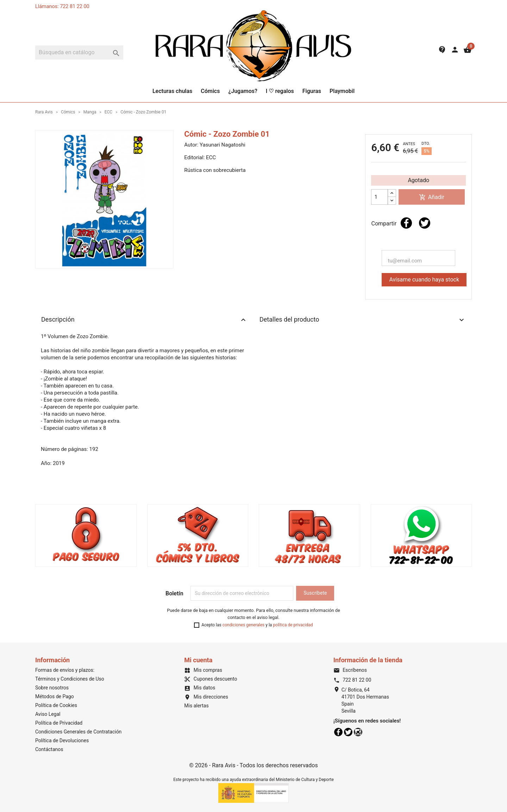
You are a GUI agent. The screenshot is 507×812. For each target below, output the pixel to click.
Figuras (312, 91)
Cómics (210, 91)
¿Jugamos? (243, 91)
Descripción (144, 320)
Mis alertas (196, 706)
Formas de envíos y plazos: (65, 670)
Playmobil (342, 91)
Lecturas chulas (172, 91)
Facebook (338, 732)
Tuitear (425, 223)
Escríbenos (350, 670)
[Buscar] (79, 52)
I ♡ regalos (280, 91)
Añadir (432, 197)
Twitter (348, 732)
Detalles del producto (363, 320)
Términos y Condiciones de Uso (70, 679)
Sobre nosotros (52, 688)
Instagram (358, 732)
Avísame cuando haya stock (424, 280)
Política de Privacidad (59, 723)
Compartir (406, 223)
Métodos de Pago (55, 696)
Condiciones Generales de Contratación (78, 732)
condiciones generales (244, 625)
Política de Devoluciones (62, 740)
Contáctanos (49, 749)
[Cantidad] (380, 197)
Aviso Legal (48, 714)
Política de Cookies (56, 705)
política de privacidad (293, 625)
